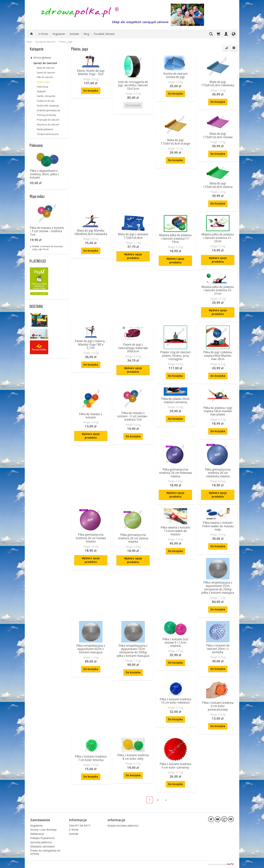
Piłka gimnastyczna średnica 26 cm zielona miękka (133, 538)
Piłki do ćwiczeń (45, 77)
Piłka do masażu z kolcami (91, 416)
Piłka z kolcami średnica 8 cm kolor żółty (133, 757)
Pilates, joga (43, 82)
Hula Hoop (43, 87)
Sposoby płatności (41, 842)
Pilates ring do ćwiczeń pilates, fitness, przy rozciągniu (175, 356)
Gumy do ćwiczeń (46, 73)
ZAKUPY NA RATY (80, 826)
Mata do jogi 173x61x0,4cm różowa (218, 135)
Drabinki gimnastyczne (49, 110)
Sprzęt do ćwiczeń (45, 63)
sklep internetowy (221, 864)
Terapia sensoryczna (48, 134)
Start (29, 42)
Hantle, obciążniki (46, 96)
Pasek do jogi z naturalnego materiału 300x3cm (133, 348)
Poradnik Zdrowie (104, 34)
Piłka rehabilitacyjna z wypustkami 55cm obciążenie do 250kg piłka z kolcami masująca (218, 588)
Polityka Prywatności (43, 838)
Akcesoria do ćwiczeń (48, 125)
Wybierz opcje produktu (133, 256)
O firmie (43, 34)
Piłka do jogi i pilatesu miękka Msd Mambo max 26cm (218, 356)
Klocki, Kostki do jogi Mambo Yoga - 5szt (91, 72)
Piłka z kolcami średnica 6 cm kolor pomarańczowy (218, 706)
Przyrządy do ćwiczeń (48, 120)
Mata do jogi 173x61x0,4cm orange (175, 142)
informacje (116, 820)
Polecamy (36, 145)
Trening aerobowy (46, 115)
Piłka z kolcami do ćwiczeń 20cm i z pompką (218, 649)
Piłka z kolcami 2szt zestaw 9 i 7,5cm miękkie (175, 643)
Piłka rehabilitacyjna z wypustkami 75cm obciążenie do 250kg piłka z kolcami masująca (133, 651)
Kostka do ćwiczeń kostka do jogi (175, 75)
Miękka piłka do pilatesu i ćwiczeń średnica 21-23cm (218, 238)
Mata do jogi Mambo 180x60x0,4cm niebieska (91, 232)
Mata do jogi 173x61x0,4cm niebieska (218, 84)
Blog (86, 34)
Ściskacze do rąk (45, 101)
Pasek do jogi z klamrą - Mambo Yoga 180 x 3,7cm (91, 344)
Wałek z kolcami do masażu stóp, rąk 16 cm (48, 248)
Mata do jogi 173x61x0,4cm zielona (218, 185)
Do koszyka (91, 91)
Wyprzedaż (37, 196)
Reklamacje (37, 834)
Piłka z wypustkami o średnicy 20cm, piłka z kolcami (44, 174)
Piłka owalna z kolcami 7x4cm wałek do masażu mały (218, 526)
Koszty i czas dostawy (43, 830)
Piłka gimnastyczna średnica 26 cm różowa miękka (91, 538)
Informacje (78, 820)
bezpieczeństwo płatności (123, 826)
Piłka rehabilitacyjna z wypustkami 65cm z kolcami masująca (91, 649)
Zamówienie (40, 820)
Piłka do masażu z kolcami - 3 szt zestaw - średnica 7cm (133, 416)
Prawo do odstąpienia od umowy (45, 852)
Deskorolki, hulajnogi (48, 106)
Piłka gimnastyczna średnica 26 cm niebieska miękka (218, 473)
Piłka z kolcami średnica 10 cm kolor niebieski (175, 701)
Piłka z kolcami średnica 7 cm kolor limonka (91, 758)
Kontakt (74, 34)
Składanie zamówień (43, 846)
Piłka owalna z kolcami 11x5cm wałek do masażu (175, 531)
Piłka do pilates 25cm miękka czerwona (175, 401)
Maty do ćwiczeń (45, 68)
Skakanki (41, 91)
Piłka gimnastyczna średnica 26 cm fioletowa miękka (175, 473)
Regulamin (59, 34)
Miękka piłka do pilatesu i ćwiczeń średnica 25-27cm (218, 290)
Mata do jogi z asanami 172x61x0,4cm (133, 236)
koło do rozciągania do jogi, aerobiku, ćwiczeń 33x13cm (133, 85)
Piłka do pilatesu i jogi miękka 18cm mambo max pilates (218, 411)
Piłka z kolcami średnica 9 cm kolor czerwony (175, 766)
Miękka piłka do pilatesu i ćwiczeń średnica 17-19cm (175, 239)
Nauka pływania (45, 129)
